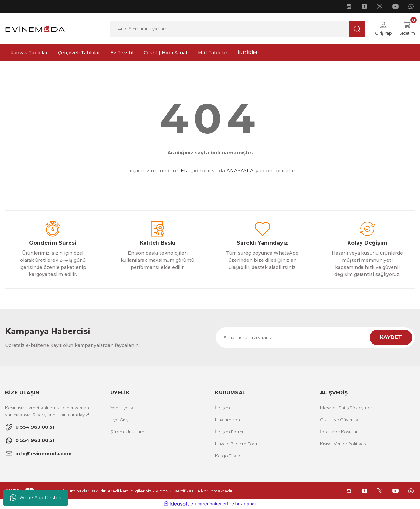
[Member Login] (380, 29)
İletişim (222, 408)
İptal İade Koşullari (339, 432)
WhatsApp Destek (36, 498)
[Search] (235, 29)
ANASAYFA (240, 171)
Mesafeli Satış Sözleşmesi (347, 408)
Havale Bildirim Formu (238, 444)
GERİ (183, 171)
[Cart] (406, 29)
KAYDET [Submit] (391, 338)
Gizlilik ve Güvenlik (339, 420)
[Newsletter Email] (315, 338)
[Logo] (35, 28)
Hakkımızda (227, 420)
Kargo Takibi (228, 456)
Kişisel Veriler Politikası (343, 444)
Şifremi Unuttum (127, 432)
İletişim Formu (230, 432)
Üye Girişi (120, 420)
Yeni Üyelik (122, 408)
